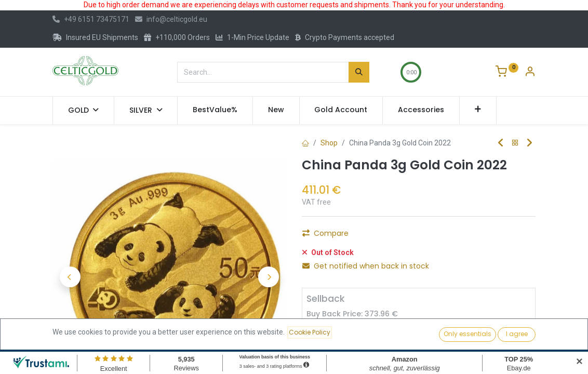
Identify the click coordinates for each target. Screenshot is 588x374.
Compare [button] (325, 233)
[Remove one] (319, 335)
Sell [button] (415, 335)
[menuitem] (215, 110)
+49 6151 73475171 (91, 19)
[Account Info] (530, 73)
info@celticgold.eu (171, 19)
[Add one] (375, 335)
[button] (478, 110)
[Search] (359, 72)
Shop (329, 143)
